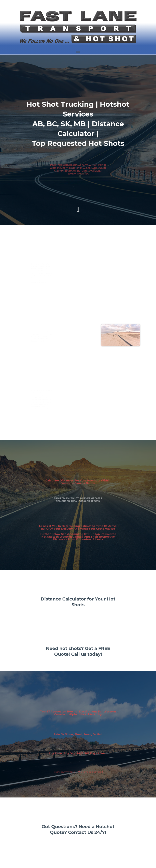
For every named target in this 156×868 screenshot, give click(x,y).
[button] (78, 51)
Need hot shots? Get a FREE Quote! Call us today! (78, 652)
